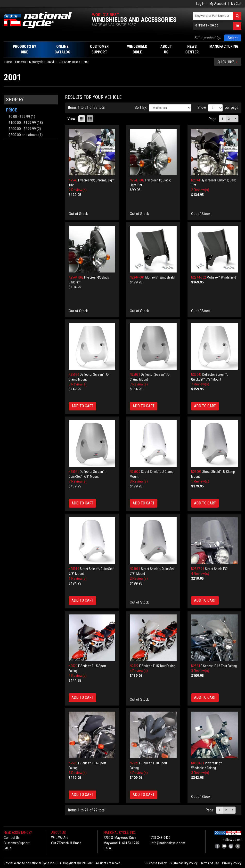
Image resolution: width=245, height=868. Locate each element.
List (90, 119)
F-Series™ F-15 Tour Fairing (157, 666)
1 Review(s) (200, 481)
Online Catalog (62, 49)
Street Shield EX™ (217, 569)
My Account (218, 4)
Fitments (20, 62)
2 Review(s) (78, 190)
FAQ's (8, 848)
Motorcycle (36, 62)
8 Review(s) (78, 384)
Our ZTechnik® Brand (66, 843)
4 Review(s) (200, 574)
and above (23, 135)
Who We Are (60, 838)
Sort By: (141, 107)
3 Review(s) (139, 481)
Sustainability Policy (184, 863)
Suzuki (51, 62)
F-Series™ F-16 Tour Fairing (219, 666)
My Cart (236, 4)
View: (72, 119)
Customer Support (17, 843)
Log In (200, 4)
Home (8, 62)
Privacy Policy (232, 863)
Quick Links (228, 62)
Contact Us (12, 838)
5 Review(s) (78, 773)
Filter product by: (208, 38)
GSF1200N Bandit (69, 62)
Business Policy (156, 863)
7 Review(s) (139, 384)
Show (202, 107)
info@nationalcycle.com (168, 843)
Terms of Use (210, 863)
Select (233, 38)
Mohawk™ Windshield (160, 277)
